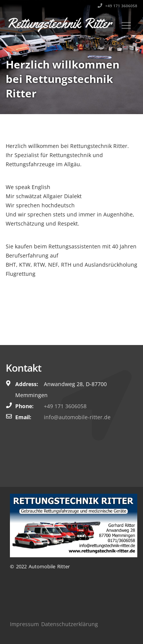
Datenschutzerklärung (70, 624)
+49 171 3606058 (117, 6)
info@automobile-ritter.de (77, 417)
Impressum (24, 624)
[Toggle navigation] (126, 25)
